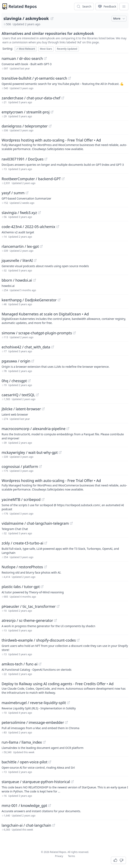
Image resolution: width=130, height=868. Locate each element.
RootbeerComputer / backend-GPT (31, 179)
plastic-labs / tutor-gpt (21, 587)
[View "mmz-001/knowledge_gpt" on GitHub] (50, 805)
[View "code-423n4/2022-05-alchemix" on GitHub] (58, 227)
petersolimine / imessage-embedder (33, 722)
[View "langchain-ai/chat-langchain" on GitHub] (54, 825)
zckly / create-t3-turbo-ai (22, 543)
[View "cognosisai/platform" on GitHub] (40, 466)
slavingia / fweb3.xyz (19, 213)
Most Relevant (26, 49)
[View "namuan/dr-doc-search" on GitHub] (45, 58)
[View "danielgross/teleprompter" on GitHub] (50, 126)
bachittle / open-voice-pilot (24, 762)
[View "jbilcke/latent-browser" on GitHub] (43, 409)
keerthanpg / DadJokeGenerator (29, 300)
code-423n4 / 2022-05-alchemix (28, 227)
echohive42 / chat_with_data (26, 347)
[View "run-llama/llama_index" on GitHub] (44, 742)
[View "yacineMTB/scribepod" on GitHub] (43, 499)
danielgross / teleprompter (25, 126)
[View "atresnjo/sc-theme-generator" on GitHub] (55, 620)
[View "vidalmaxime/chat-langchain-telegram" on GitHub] (71, 523)
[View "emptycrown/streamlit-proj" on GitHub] (52, 112)
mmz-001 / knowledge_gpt (24, 805)
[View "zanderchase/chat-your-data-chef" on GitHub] (63, 98)
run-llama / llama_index (22, 742)
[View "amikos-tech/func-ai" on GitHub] (40, 664)
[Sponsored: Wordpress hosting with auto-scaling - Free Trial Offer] (65, 144)
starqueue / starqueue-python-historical (36, 782)
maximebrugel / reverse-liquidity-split (34, 703)
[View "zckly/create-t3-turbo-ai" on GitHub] (46, 543)
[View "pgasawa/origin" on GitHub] (33, 361)
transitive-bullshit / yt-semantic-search (34, 78)
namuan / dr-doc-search (22, 58)
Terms (72, 856)
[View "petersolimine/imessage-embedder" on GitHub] (66, 722)
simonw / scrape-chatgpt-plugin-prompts (37, 333)
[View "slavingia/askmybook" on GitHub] (52, 19)
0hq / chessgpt (14, 381)
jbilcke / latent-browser (21, 409)
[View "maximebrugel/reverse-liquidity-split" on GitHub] (68, 703)
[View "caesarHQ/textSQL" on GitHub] (37, 395)
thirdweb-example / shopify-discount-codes (39, 640)
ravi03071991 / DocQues (23, 159)
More (119, 19)
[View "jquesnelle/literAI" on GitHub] (35, 260)
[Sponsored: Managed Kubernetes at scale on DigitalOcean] (65, 318)
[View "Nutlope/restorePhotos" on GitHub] (45, 567)
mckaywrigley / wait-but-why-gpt (30, 452)
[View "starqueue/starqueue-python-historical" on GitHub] (72, 782)
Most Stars (46, 49)
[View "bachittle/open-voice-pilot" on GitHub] (50, 762)
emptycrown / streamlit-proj (26, 112)
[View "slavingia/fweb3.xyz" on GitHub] (39, 213)
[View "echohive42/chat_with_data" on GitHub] (53, 347)
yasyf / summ (13, 193)
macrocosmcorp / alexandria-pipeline (34, 429)
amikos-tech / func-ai (20, 664)
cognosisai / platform (20, 466)
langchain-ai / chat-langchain (26, 825)
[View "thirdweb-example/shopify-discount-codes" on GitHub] (78, 640)
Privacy (59, 856)
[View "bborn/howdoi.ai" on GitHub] (35, 280)
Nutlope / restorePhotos (22, 567)
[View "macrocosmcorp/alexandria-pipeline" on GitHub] (68, 429)
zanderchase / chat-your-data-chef (31, 98)
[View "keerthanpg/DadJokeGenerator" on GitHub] (59, 300)
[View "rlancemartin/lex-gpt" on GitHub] (41, 246)
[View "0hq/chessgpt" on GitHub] (29, 381)
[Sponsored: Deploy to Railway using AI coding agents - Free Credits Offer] (65, 688)
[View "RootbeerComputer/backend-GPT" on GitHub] (63, 179)
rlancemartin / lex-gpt (20, 246)
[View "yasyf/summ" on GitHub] (27, 193)
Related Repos (23, 6)
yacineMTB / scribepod (21, 499)
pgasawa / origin (16, 361)
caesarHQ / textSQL (18, 395)
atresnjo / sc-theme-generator (27, 620)
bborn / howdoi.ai (17, 280)
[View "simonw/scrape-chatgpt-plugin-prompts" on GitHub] (74, 333)
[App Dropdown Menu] (124, 7)
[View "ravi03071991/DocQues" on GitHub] (46, 159)
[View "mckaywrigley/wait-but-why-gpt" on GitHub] (60, 452)
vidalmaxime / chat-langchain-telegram (35, 523)
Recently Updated (67, 49)
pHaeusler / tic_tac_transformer (29, 606)
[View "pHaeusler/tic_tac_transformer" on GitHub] (58, 606)
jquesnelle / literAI (17, 260)
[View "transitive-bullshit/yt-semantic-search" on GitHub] (69, 78)
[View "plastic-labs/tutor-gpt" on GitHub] (42, 587)
